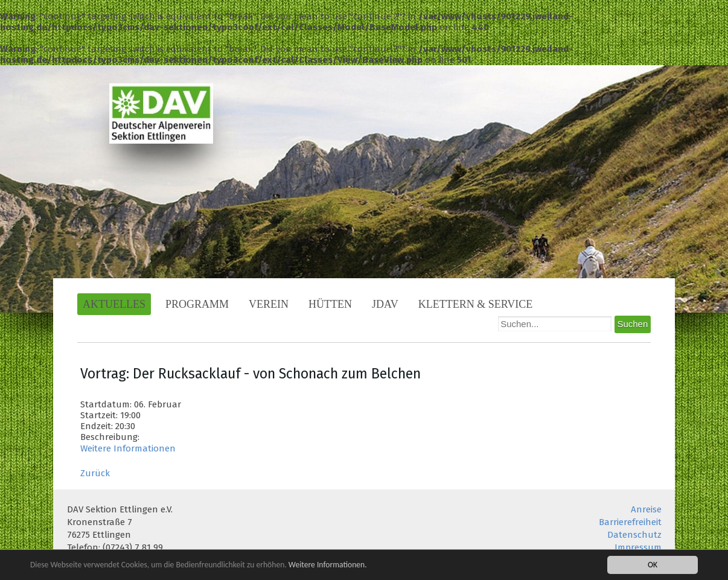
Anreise (646, 509)
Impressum (638, 547)
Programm (197, 304)
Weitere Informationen (128, 448)
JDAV (385, 304)
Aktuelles (114, 304)
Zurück (95, 473)
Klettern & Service (476, 304)
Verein (269, 304)
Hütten (330, 304)
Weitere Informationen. (328, 566)
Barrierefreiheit (630, 522)
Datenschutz (634, 535)
